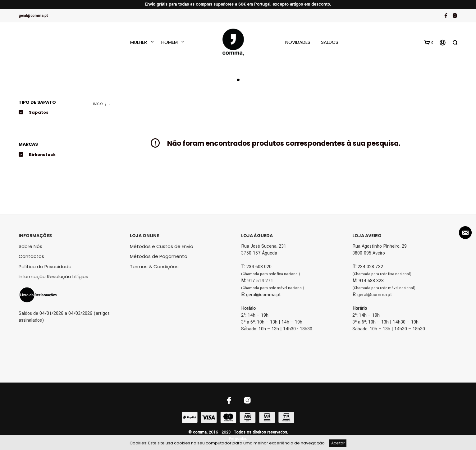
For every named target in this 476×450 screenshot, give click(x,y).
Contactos (31, 256)
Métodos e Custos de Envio (162, 246)
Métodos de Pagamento (159, 256)
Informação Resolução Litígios (53, 276)
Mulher (139, 42)
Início (98, 104)
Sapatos (39, 112)
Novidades (298, 42)
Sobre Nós (30, 246)
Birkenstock (42, 155)
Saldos (330, 42)
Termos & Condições (154, 266)
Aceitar (338, 443)
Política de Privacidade (45, 266)
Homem (169, 42)
